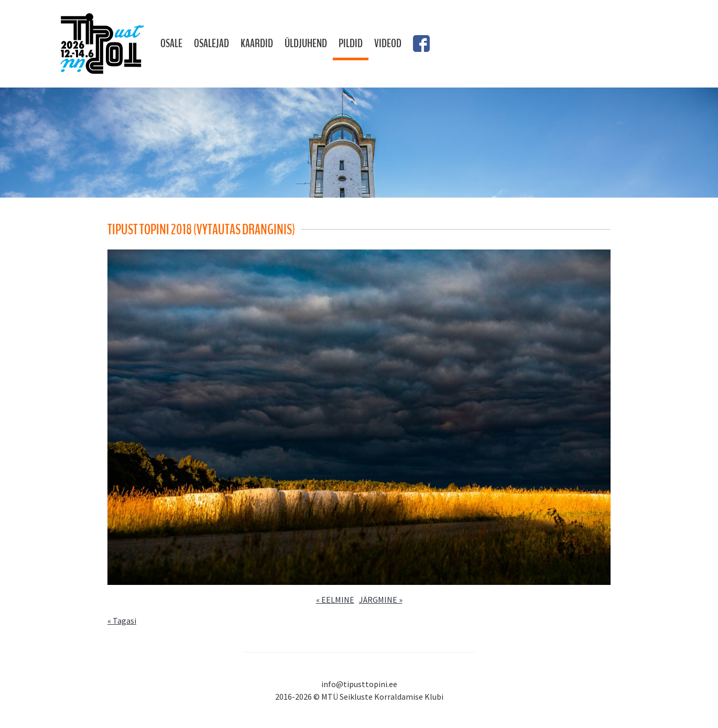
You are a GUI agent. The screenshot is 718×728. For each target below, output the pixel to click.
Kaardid (257, 44)
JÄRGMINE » (381, 600)
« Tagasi (122, 621)
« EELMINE (335, 600)
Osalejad (211, 44)
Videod (388, 44)
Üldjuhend (306, 44)
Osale (171, 44)
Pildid (351, 44)
